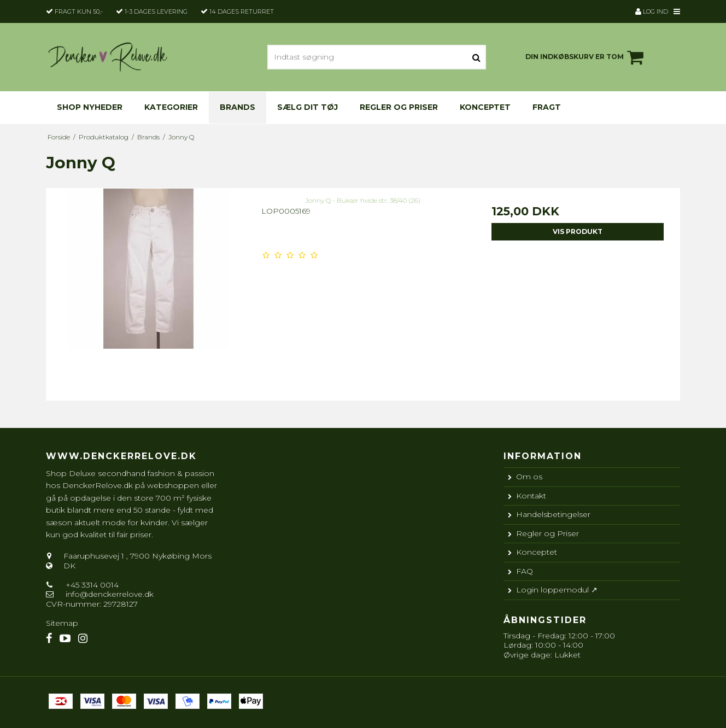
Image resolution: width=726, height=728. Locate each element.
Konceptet (485, 107)
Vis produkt (578, 231)
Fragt (547, 107)
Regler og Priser (399, 107)
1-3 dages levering (156, 11)
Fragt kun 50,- (79, 11)
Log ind (652, 11)
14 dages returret (242, 11)
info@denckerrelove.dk (110, 594)
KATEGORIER (171, 107)
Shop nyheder (90, 107)
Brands (238, 107)
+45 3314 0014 (91, 585)
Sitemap (62, 623)
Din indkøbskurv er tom (586, 57)
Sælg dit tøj (308, 107)
